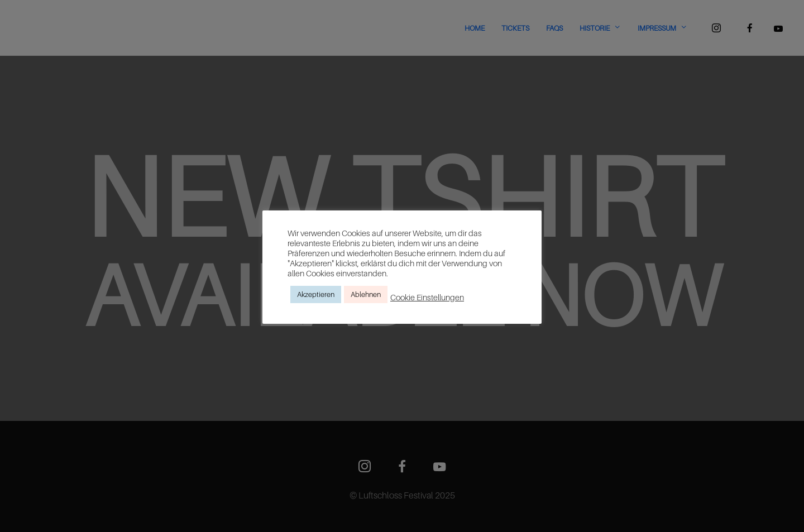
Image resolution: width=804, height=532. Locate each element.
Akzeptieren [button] (316, 294)
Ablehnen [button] (366, 294)
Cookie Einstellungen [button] (427, 297)
